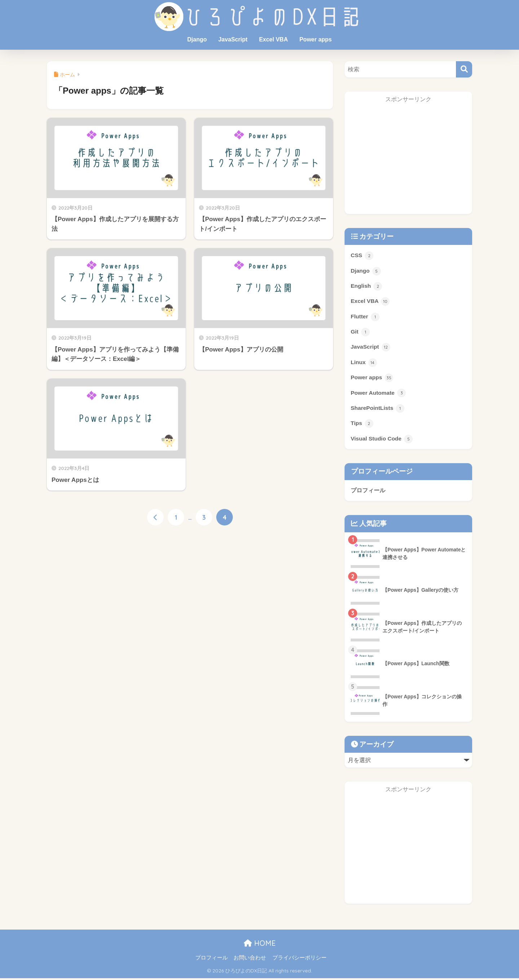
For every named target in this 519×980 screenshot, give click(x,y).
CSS (362, 256)
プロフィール (368, 492)
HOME (260, 945)
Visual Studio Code (382, 440)
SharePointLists (378, 410)
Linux (364, 363)
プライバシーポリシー (300, 959)
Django (197, 39)
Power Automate (378, 394)
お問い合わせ (250, 959)
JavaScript (233, 39)
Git (360, 333)
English (367, 287)
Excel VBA (274, 39)
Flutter (365, 317)
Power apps (316, 39)
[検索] (464, 69)
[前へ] (155, 518)
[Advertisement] (408, 161)
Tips (362, 425)
